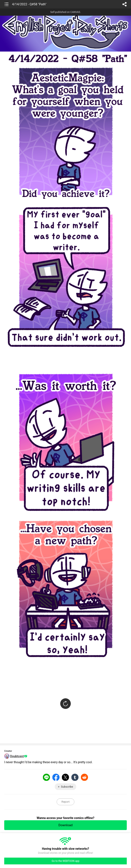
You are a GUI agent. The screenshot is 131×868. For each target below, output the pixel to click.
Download (66, 825)
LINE (46, 777)
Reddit (85, 777)
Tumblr (75, 777)
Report (66, 802)
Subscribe (67, 787)
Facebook (56, 777)
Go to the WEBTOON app (65, 861)
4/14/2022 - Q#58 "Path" (29, 4)
